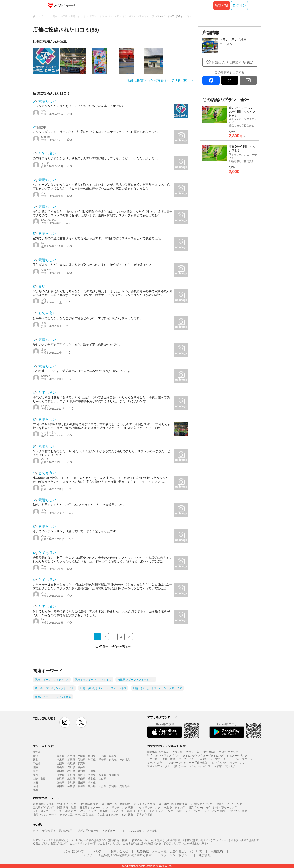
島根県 (71, 779)
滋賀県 (61, 775)
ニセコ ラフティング (148, 808)
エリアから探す (43, 746)
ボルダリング (219, 763)
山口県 (102, 779)
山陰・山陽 (39, 779)
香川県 (71, 783)
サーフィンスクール (241, 759)
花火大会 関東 (145, 815)
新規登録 (222, 5)
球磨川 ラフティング (188, 811)
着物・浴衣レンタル (159, 766)
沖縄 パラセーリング (225, 808)
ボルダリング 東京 (144, 804)
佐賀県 (71, 786)
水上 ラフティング (174, 808)
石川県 (71, 767)
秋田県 (92, 756)
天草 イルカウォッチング (47, 811)
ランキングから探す (44, 831)
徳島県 (61, 783)
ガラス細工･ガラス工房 (186, 752)
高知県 (92, 783)
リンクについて (73, 851)
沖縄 (35, 790)
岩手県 (71, 756)
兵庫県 (92, 775)
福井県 (81, 767)
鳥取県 (61, 779)
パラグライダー (188, 759)
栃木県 (61, 760)
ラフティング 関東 (122, 808)
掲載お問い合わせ (88, 831)
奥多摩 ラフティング (112, 811)
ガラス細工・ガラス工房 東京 (77, 815)
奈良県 (102, 775)
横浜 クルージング (199, 808)
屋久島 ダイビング (43, 808)
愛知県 (81, 771)
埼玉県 (92, 760)
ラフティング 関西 (214, 811)
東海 (35, 771)
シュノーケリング (237, 756)
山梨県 (61, 764)
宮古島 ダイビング (108, 815)
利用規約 (217, 851)
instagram (65, 722)
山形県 (102, 756)
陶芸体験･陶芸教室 (158, 752)
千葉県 (102, 760)
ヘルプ (97, 851)
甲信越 (37, 764)
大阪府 (81, 775)
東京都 (113, 760)
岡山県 (81, 779)
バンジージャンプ (200, 766)
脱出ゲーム (180, 766)
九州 (35, 786)
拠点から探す (67, 831)
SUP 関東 (128, 815)
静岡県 (61, 771)
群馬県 (71, 760)
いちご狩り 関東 (238, 811)
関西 (35, 775)
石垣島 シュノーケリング (94, 808)
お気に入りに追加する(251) (232, 62)
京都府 (71, 775)
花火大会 (230, 766)
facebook (211, 80)
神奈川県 (124, 760)
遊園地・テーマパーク (213, 759)
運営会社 (205, 855)
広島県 (92, 779)
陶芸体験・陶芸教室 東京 (173, 804)
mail (248, 80)
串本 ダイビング (136, 811)
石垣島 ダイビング (202, 804)
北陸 (35, 767)
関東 (35, 760)
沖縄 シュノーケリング (229, 804)
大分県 (102, 786)
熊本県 (92, 786)
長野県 (71, 764)
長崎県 (81, 786)
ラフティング (237, 763)
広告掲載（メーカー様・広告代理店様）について (170, 851)
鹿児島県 (124, 786)
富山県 (61, 767)
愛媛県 (81, 783)
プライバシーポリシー (175, 855)
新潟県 (81, 764)
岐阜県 (71, 771)
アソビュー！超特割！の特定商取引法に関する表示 (117, 855)
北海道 (37, 752)
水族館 (218, 766)
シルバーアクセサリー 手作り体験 (188, 763)
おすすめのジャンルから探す (166, 746)
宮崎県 (113, 786)
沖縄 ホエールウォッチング (81, 811)
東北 (35, 756)
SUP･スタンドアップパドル (163, 756)
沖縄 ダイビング (67, 804)
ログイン (239, 5)
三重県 (92, 771)
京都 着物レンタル (43, 804)
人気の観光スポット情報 (143, 831)
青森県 (61, 756)
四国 (35, 783)
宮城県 (81, 756)
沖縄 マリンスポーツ (45, 815)
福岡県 (61, 786)
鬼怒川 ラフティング (161, 811)
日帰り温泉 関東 (89, 804)
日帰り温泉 (209, 752)
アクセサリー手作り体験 (161, 759)
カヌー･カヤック (229, 752)
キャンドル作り (156, 763)
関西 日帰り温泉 (67, 808)
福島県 (113, 756)
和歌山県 (114, 775)
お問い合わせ (119, 851)
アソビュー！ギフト (114, 831)
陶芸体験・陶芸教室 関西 (116, 804)
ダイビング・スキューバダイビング (203, 756)
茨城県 (81, 760)
